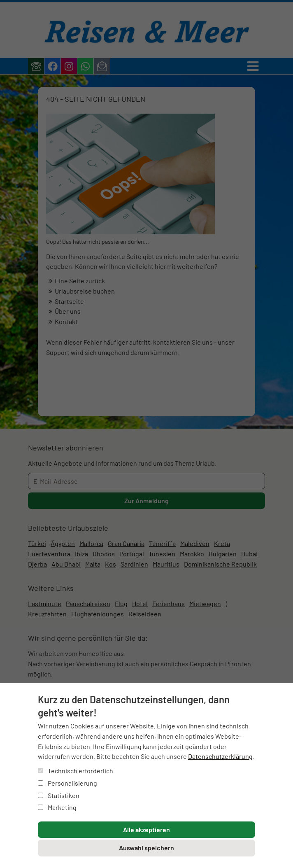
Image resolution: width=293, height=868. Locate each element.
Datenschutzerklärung (220, 756)
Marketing (57, 807)
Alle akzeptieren (146, 829)
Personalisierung (67, 783)
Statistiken (59, 795)
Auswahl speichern (146, 848)
